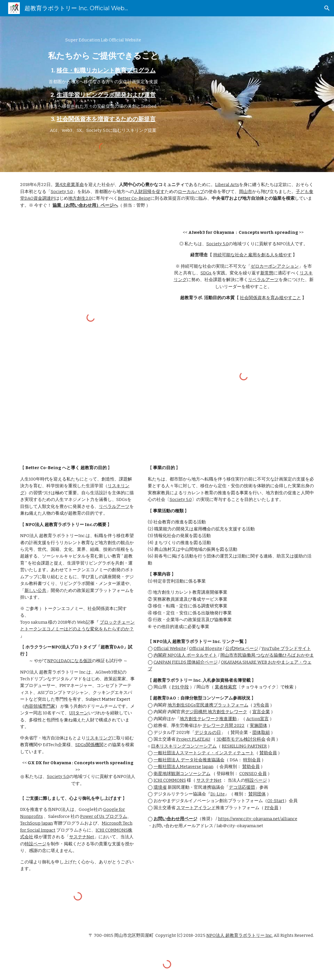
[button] (327, 8)
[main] (103, 85)
